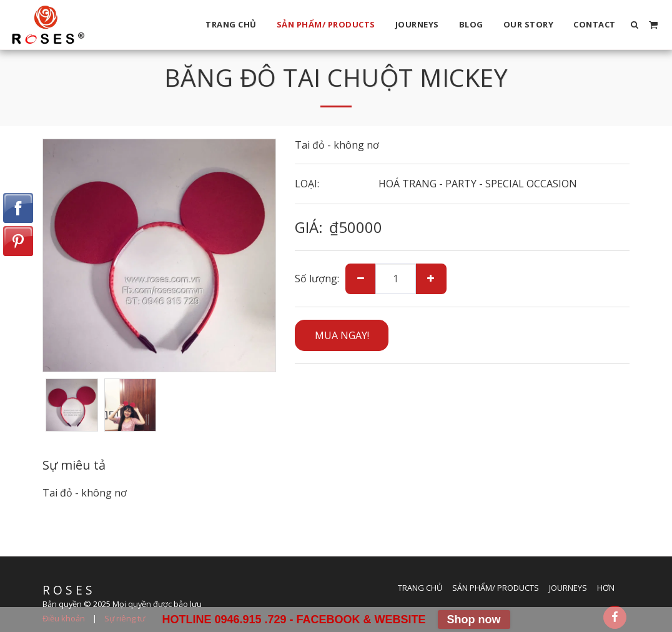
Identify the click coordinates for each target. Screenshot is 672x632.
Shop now (474, 620)
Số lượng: (317, 279)
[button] (635, 25)
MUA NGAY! (342, 335)
